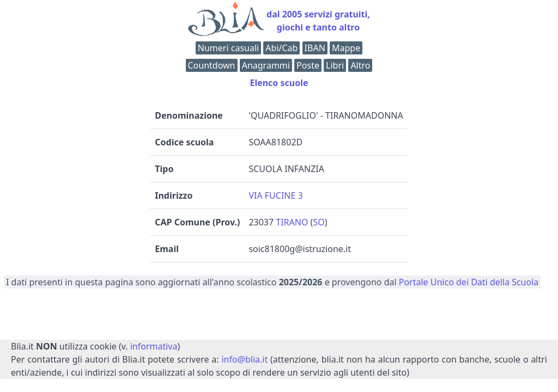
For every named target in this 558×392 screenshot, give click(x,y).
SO (319, 222)
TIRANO (292, 222)
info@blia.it (244, 359)
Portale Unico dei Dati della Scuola (469, 282)
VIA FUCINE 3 (275, 195)
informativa (154, 346)
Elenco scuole (279, 83)
